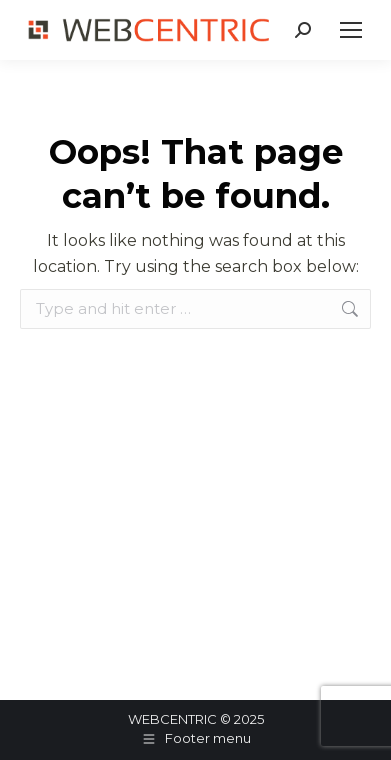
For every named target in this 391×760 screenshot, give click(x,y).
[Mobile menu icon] (351, 30)
